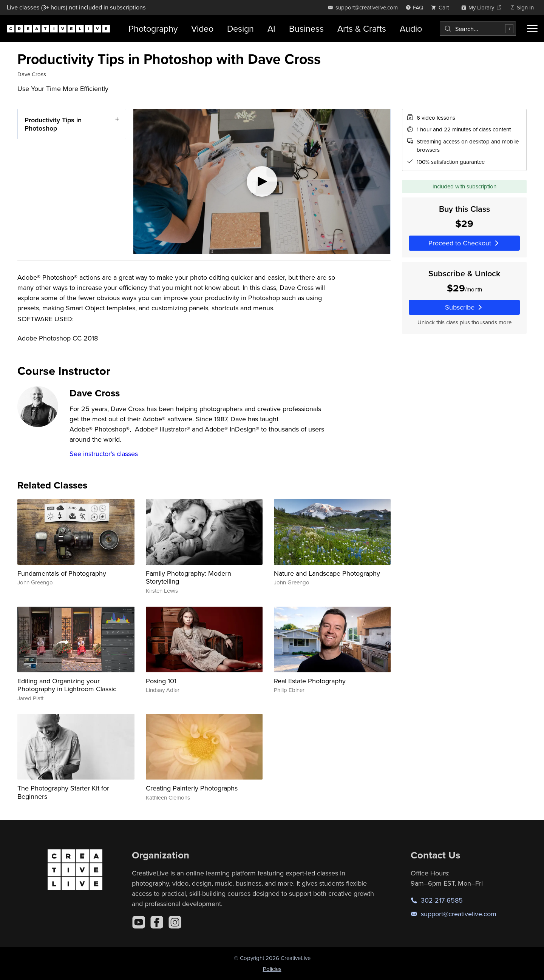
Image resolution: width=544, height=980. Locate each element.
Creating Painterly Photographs (192, 788)
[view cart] (442, 7)
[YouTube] (139, 922)
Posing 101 (161, 681)
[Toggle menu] (532, 29)
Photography (153, 29)
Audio (411, 29)
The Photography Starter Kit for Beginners (63, 792)
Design (240, 29)
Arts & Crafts (362, 29)
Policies (272, 969)
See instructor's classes (104, 454)
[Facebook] (157, 922)
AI (271, 29)
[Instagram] (175, 922)
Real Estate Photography (310, 681)
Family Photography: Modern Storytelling (189, 577)
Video (202, 29)
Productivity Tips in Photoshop (53, 124)
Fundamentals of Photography (62, 573)
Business (306, 29)
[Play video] (262, 181)
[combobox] (478, 29)
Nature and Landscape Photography (327, 573)
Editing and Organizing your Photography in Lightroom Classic (67, 685)
